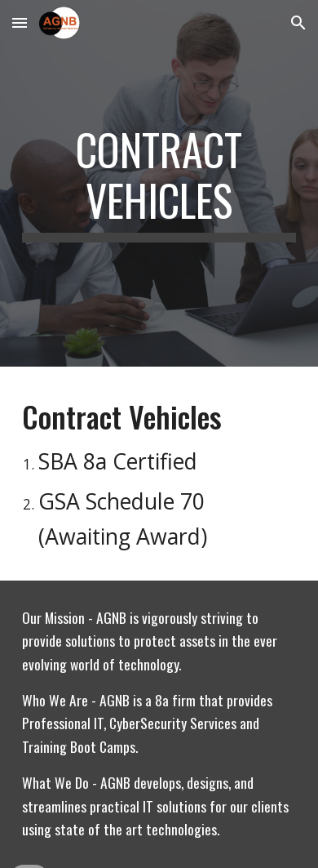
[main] (159, 183)
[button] (20, 22)
